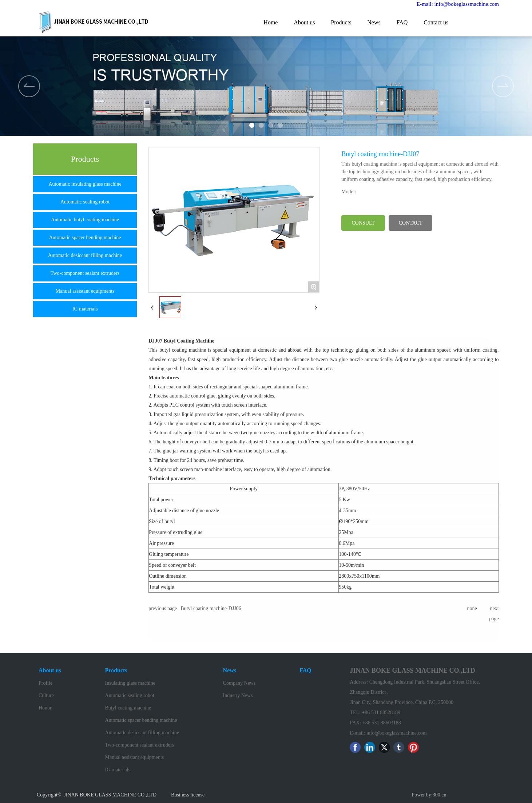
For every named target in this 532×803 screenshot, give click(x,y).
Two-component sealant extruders (85, 273)
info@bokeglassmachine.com (397, 733)
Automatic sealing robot (85, 202)
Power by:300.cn (429, 795)
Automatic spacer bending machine (85, 238)
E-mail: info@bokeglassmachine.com (458, 4)
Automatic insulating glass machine (85, 184)
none (472, 608)
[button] (503, 86)
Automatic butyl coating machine (85, 220)
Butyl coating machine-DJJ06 (211, 608)
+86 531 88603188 (382, 723)
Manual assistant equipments (85, 291)
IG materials (85, 309)
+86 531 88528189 (382, 713)
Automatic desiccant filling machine (85, 255)
